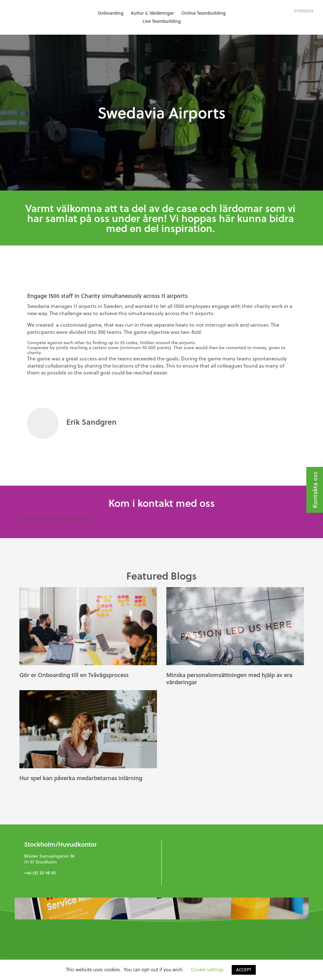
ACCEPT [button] (244, 970)
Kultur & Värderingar (152, 13)
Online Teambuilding (204, 13)
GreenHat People (34, 17)
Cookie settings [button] (207, 969)
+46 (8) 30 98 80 (40, 873)
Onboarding (111, 13)
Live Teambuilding (162, 21)
